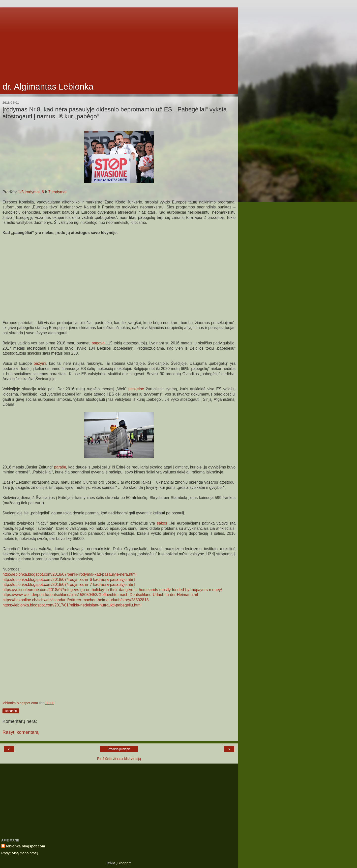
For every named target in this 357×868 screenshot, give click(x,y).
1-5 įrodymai (29, 192)
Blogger (124, 863)
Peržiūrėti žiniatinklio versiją (119, 759)
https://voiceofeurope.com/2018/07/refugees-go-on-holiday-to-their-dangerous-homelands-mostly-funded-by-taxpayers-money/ (112, 590)
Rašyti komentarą (21, 732)
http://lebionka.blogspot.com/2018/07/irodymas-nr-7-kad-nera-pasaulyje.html (69, 584)
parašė (60, 467)
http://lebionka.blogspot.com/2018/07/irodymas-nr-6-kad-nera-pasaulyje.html (69, 580)
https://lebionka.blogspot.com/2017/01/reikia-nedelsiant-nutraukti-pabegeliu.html (72, 605)
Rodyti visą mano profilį (20, 853)
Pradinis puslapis (119, 749)
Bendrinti (11, 711)
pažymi (40, 363)
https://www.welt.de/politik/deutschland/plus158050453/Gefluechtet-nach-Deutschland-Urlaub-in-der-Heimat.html (100, 595)
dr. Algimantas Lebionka (48, 87)
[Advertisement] (119, 42)
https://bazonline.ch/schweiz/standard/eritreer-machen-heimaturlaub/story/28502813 (75, 600)
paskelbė (136, 389)
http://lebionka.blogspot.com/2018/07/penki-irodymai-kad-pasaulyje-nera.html (69, 574)
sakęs (162, 523)
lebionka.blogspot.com (26, 846)
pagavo (98, 343)
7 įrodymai (57, 192)
